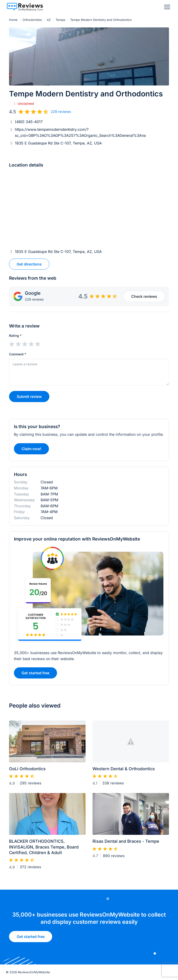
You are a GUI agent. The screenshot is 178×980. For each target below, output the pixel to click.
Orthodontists (32, 20)
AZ (49, 20)
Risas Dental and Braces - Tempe (126, 843)
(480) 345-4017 (29, 122)
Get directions (29, 264)
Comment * (18, 354)
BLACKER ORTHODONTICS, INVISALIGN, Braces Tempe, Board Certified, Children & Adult (44, 849)
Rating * (15, 336)
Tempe (60, 20)
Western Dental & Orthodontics (124, 771)
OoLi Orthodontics (27, 771)
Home (13, 20)
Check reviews (144, 296)
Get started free (31, 938)
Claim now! (31, 451)
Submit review (29, 397)
